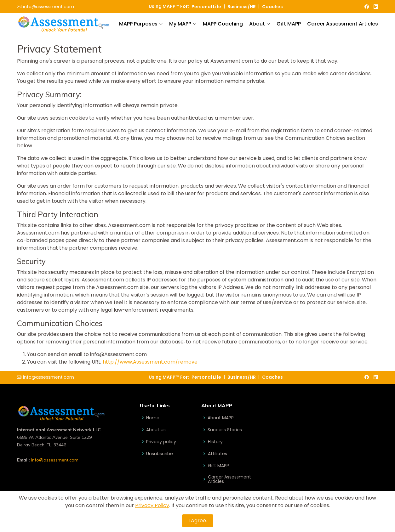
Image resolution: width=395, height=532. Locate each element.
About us (156, 430)
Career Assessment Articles (343, 24)
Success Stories (225, 430)
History (215, 442)
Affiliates (217, 454)
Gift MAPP (289, 24)
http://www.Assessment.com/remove (150, 362)
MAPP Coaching (223, 24)
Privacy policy (161, 442)
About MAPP (221, 418)
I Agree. (198, 521)
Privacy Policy (152, 505)
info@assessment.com (55, 460)
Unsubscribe (160, 454)
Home (153, 418)
